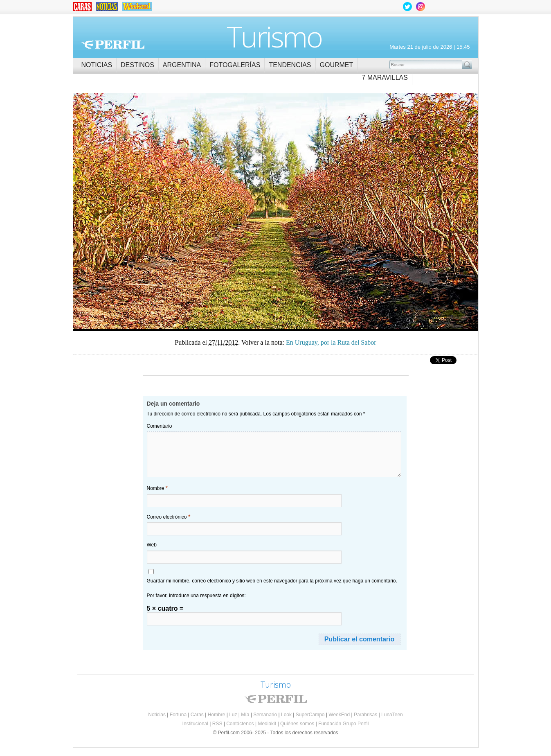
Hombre (217, 715)
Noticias (97, 65)
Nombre (157, 488)
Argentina (182, 65)
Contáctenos (240, 724)
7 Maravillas (385, 78)
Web (152, 545)
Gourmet (337, 65)
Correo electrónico (169, 517)
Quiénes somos (297, 724)
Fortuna (178, 715)
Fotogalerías (235, 65)
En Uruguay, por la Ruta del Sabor (174, 208)
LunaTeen (392, 715)
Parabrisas (365, 715)
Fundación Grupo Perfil (343, 724)
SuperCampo (310, 715)
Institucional (195, 724)
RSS (217, 724)
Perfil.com (113, 45)
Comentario (160, 426)
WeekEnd (339, 715)
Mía (245, 715)
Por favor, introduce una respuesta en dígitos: (196, 596)
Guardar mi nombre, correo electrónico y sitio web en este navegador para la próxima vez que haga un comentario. (272, 581)
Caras (197, 715)
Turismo (274, 36)
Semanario (265, 715)
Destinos (137, 65)
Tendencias (290, 65)
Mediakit (267, 724)
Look (286, 715)
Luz (233, 715)
